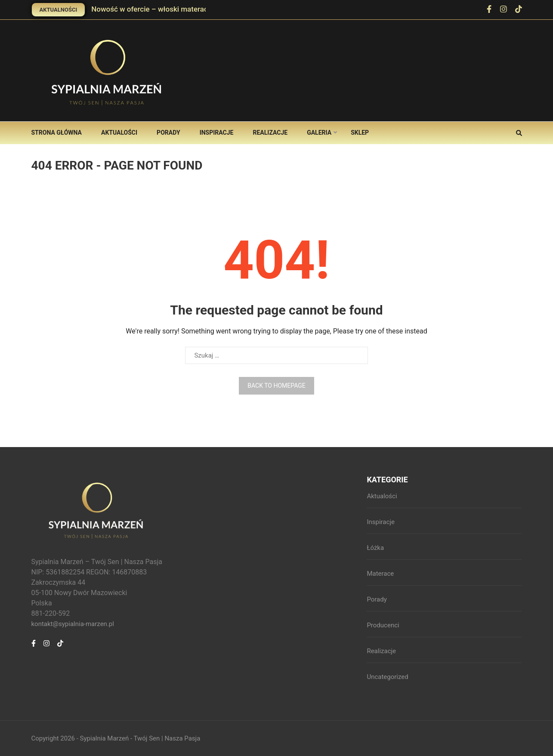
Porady (168, 133)
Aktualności (59, 10)
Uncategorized (387, 677)
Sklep (360, 133)
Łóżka (375, 548)
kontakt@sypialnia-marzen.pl (73, 624)
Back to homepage (276, 386)
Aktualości (119, 133)
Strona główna (57, 133)
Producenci (383, 625)
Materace (380, 574)
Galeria (319, 133)
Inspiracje (217, 133)
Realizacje (270, 133)
